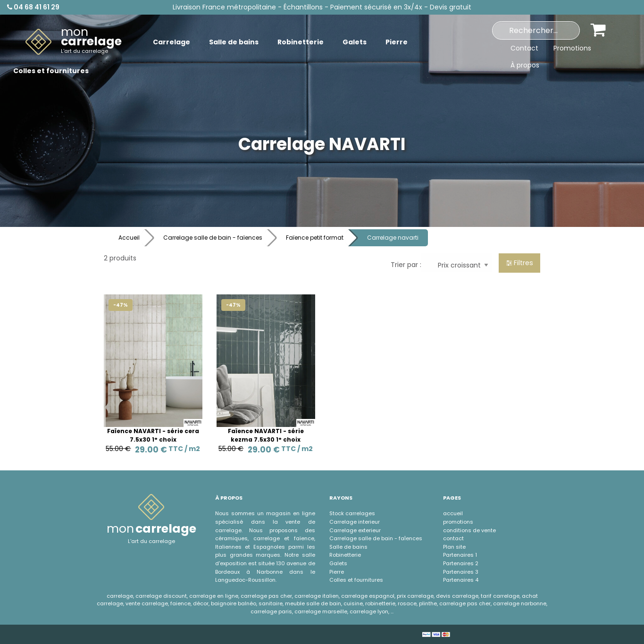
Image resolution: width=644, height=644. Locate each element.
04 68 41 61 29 (33, 7)
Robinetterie (345, 555)
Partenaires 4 (461, 580)
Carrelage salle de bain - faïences (213, 238)
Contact (524, 48)
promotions (458, 522)
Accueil (129, 238)
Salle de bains (348, 547)
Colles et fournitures (356, 580)
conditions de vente (469, 530)
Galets (338, 563)
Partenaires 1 (460, 555)
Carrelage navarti (393, 238)
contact (453, 538)
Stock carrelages (352, 513)
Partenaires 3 (461, 572)
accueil (453, 513)
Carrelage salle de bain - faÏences (376, 538)
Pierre (337, 572)
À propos (525, 65)
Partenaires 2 (461, 563)
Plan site (454, 547)
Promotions (572, 48)
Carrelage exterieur (355, 530)
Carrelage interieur (355, 522)
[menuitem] (74, 42)
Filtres (520, 263)
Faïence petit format (315, 238)
